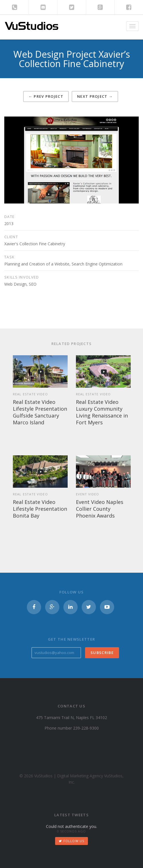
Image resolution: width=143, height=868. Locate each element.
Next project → (95, 96)
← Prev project (46, 96)
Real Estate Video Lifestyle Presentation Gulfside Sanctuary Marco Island (40, 412)
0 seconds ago (71, 831)
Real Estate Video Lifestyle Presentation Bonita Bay (40, 509)
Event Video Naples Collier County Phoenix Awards (100, 509)
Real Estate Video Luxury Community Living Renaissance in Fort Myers (102, 412)
